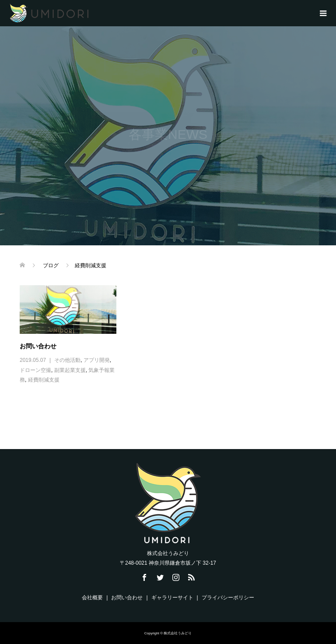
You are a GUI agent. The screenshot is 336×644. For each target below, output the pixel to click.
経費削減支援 (44, 380)
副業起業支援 (70, 370)
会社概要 (92, 598)
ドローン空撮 (35, 370)
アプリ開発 (97, 360)
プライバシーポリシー (228, 598)
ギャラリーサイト (172, 598)
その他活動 (67, 360)
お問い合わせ (38, 346)
